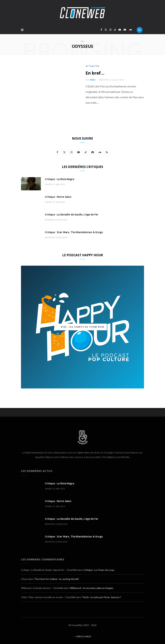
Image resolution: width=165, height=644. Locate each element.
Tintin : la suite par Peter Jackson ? (102, 597)
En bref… (95, 73)
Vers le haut (83, 637)
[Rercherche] (140, 30)
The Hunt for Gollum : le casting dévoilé (57, 579)
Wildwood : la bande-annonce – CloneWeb (42, 588)
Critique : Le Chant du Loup (99, 570)
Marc (93, 80)
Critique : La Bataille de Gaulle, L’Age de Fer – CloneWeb (49, 570)
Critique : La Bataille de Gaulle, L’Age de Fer (72, 214)
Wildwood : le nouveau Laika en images (92, 588)
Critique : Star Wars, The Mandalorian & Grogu (74, 232)
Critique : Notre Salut (58, 197)
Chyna (24, 579)
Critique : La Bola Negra (60, 179)
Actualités (93, 66)
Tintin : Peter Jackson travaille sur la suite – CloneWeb (48, 597)
